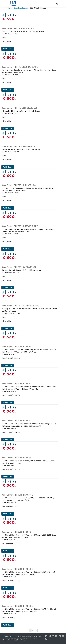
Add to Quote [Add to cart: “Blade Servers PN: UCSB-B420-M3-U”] (8, 625)
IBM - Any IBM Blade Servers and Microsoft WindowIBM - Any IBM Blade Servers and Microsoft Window (30, 308)
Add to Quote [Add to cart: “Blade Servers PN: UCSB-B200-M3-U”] (8, 440)
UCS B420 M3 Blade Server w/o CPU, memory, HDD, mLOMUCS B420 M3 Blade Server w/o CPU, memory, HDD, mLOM (30, 535)
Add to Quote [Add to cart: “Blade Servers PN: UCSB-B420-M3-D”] (8, 588)
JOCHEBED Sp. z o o (9, 636)
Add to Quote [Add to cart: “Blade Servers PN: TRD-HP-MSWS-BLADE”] (8, 249)
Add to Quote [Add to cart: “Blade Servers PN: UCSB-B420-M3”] (8, 551)
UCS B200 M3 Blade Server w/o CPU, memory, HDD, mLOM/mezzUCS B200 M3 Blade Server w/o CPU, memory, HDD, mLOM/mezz (30, 349)
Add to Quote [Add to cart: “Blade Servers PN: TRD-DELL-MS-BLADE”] (8, 167)
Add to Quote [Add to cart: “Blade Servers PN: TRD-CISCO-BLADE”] (8, 49)
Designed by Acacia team (33, 638)
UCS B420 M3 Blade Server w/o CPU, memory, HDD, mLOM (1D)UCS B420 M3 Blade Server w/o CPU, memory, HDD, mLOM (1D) (30, 572)
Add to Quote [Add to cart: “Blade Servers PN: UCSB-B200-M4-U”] (8, 514)
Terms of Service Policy (10, 640)
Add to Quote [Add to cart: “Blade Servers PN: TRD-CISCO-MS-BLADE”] (8, 90)
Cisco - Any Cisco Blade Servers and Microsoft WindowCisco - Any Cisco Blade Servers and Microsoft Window (30, 70)
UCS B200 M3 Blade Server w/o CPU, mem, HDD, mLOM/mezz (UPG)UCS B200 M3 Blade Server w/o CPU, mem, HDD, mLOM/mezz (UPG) (30, 423)
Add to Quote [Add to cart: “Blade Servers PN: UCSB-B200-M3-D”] (8, 403)
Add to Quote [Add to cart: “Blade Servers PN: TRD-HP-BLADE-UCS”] (8, 208)
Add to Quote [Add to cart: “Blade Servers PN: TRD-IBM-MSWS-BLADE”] (8, 328)
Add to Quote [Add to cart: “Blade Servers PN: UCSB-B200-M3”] (8, 366)
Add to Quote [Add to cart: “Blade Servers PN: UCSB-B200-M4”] (8, 477)
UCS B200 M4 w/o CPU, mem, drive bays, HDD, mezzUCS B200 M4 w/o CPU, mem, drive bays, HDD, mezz (30, 460)
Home (10, 8)
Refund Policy (21, 640)
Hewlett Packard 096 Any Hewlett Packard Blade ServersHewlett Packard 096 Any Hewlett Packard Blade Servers (30, 188)
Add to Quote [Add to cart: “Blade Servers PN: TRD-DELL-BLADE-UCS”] (8, 128)
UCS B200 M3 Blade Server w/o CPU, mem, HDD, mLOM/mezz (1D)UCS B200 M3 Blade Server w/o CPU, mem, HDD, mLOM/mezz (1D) (30, 386)
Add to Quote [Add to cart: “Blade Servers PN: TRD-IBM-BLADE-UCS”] (8, 287)
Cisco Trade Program (21, 8)
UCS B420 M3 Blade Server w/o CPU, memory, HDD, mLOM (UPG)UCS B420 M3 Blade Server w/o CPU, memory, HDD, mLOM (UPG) (30, 609)
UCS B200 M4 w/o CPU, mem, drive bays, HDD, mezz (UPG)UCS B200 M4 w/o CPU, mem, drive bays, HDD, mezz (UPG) (30, 497)
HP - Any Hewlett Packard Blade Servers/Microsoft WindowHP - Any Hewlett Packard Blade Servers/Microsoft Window (30, 229)
